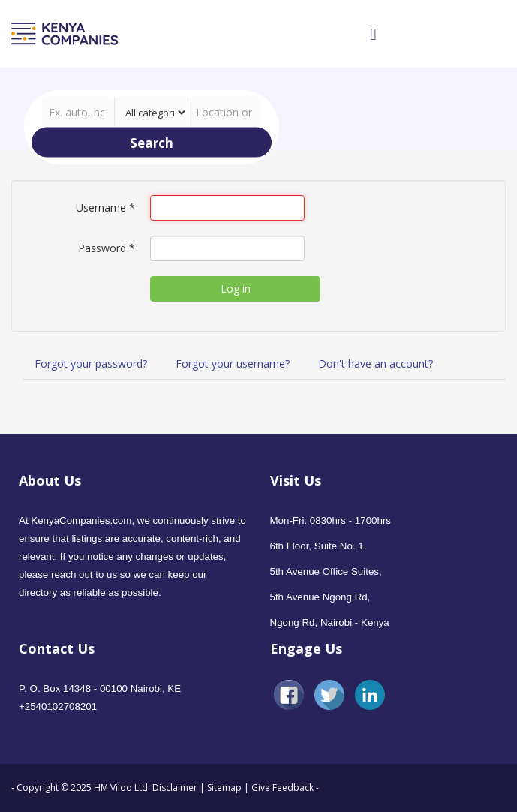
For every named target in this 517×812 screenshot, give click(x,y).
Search (152, 142)
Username (105, 208)
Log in (236, 289)
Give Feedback (283, 788)
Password (107, 248)
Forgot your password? (91, 364)
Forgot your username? (233, 364)
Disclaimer (176, 788)
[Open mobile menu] (373, 34)
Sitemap (224, 788)
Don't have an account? (376, 364)
